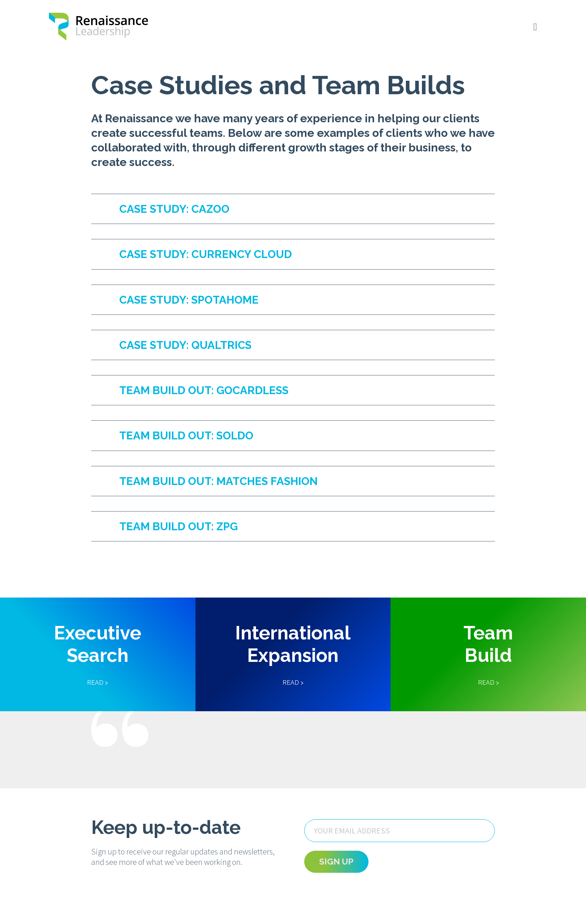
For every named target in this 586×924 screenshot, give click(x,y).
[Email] (400, 851)
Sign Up (336, 882)
